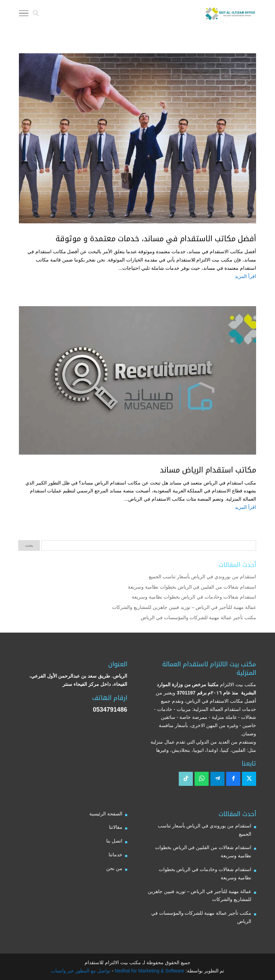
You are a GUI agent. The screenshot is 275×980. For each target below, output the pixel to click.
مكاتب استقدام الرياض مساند (208, 470)
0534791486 (110, 710)
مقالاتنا (116, 827)
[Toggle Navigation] (24, 14)
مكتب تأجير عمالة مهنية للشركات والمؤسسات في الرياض (198, 617)
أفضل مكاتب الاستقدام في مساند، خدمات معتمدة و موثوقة (156, 239)
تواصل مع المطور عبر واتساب (81, 971)
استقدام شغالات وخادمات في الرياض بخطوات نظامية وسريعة (194, 597)
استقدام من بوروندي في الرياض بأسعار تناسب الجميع (202, 577)
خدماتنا (115, 855)
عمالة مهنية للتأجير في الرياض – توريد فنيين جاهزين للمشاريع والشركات (184, 607)
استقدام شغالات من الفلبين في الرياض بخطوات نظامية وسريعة (192, 587)
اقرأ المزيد (245, 276)
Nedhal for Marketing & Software (149, 971)
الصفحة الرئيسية (106, 814)
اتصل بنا (114, 841)
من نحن (114, 868)
